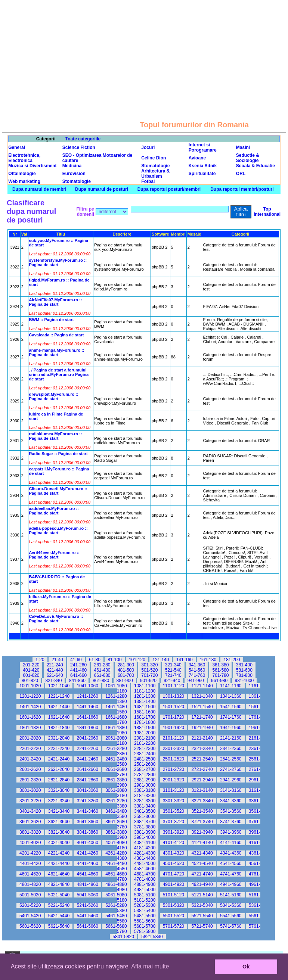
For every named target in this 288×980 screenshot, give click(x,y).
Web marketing (24, 181)
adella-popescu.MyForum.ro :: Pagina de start (58, 531)
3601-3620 (30, 822)
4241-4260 (87, 853)
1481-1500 (145, 707)
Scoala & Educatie (256, 166)
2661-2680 (116, 769)
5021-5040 (59, 895)
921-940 (172, 681)
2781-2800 (145, 775)
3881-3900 (145, 832)
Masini (243, 147)
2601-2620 (30, 769)
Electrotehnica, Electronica (24, 158)
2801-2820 (30, 780)
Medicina (72, 166)
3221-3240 (59, 801)
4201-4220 (30, 853)
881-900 (125, 681)
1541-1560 (231, 707)
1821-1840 (59, 728)
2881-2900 (145, 780)
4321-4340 (202, 853)
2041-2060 (87, 738)
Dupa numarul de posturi (102, 189)
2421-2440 (59, 759)
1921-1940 (202, 728)
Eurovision (74, 174)
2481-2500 (145, 759)
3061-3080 (116, 790)
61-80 (95, 660)
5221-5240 (59, 905)
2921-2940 (202, 780)
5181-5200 (145, 900)
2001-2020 (30, 738)
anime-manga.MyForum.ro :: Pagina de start (57, 352)
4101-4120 (174, 843)
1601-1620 (30, 717)
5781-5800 (145, 931)
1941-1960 (231, 728)
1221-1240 (59, 696)
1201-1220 (30, 696)
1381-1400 (145, 701)
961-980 (219, 681)
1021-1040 (59, 686)
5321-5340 (202, 905)
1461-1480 (116, 707)
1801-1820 (30, 728)
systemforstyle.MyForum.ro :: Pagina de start (58, 262)
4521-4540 (202, 864)
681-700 (126, 675)
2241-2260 (87, 749)
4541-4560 (231, 864)
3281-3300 (145, 801)
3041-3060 (87, 790)
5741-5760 (231, 926)
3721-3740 (202, 822)
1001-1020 (30, 686)
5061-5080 (116, 895)
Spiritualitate (202, 174)
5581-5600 (145, 921)
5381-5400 (145, 911)
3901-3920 (174, 832)
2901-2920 (174, 780)
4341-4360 (231, 853)
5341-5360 (231, 905)
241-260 (78, 665)
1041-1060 (87, 686)
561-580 (220, 670)
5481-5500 (145, 916)
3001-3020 (30, 790)
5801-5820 (123, 937)
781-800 (244, 675)
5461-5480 (116, 916)
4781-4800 (145, 879)
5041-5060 (87, 895)
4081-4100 (145, 843)
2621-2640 (59, 769)
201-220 (31, 665)
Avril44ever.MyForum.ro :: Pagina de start (54, 555)
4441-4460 (87, 864)
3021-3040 (59, 790)
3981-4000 (145, 837)
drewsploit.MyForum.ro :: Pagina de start (54, 396)
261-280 (102, 665)
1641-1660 (87, 717)
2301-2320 (174, 749)
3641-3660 (87, 822)
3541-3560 (231, 811)
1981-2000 (145, 733)
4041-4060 (87, 843)
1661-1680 (116, 717)
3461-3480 (116, 811)
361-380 (220, 665)
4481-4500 (145, 864)
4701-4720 (174, 874)
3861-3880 (116, 832)
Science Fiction (79, 147)
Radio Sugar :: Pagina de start (58, 454)
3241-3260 (87, 801)
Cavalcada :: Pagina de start (57, 335)
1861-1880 (116, 728)
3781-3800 (145, 827)
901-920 (148, 681)
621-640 (55, 675)
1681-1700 (145, 717)
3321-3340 (202, 801)
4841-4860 (87, 884)
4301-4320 (174, 853)
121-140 (161, 660)
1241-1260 (87, 696)
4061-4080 (116, 843)
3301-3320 (174, 801)
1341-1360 (231, 696)
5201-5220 (30, 905)
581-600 (244, 670)
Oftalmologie (22, 174)
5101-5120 (174, 895)
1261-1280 (116, 696)
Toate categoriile (83, 139)
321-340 (173, 665)
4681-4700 (145, 874)
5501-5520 (174, 916)
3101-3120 (174, 790)
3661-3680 (116, 822)
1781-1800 (145, 722)
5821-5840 (152, 937)
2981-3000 (145, 785)
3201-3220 (30, 801)
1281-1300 (145, 696)
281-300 (126, 665)
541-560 (197, 670)
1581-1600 (145, 712)
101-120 (137, 660)
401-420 (31, 670)
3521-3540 (202, 811)
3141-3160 (231, 790)
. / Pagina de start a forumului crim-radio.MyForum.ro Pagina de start (59, 374)
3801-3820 (30, 832)
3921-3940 (202, 832)
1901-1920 (174, 728)
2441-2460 (87, 759)
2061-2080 (116, 738)
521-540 (173, 670)
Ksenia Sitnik (203, 166)
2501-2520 (174, 759)
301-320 (149, 665)
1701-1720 (174, 717)
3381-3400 (145, 806)
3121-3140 (202, 790)
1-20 (40, 660)
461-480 (102, 670)
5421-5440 (59, 916)
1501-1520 (174, 707)
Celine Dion (154, 158)
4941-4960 (231, 884)
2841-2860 (87, 780)
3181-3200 (145, 796)
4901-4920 (174, 884)
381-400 (244, 665)
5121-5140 (202, 895)
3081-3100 (145, 790)
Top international (267, 212)
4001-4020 (30, 843)
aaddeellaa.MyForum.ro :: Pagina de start (54, 511)
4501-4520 (174, 864)
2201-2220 (30, 749)
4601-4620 (30, 874)
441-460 (78, 670)
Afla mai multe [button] (150, 966)
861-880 (101, 681)
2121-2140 (202, 738)
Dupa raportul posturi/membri (169, 189)
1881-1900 (145, 728)
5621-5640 (59, 926)
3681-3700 (145, 822)
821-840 (53, 681)
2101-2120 (174, 738)
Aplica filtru (241, 212)
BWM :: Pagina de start (52, 320)
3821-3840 (59, 832)
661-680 (102, 675)
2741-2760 (231, 769)
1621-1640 (59, 717)
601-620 (31, 675)
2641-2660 (87, 769)
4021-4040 (59, 843)
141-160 (185, 660)
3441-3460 (87, 811)
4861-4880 (116, 884)
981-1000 (244, 681)
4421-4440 (59, 864)
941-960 (196, 681)
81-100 (114, 660)
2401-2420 (30, 759)
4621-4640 (59, 874)
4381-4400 (145, 858)
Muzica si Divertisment (32, 166)
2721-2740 (202, 769)
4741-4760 (231, 874)
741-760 (197, 675)
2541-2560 (231, 759)
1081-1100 (145, 686)
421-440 (55, 670)
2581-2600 (145, 764)
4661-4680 (116, 874)
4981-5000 (145, 890)
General (17, 147)
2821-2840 (59, 780)
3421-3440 (59, 811)
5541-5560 (231, 916)
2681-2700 (145, 769)
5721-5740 (202, 926)
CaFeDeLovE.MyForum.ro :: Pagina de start (56, 619)
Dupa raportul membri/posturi (242, 189)
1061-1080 (116, 686)
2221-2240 (59, 749)
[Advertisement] (144, 52)
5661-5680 (116, 926)
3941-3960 (231, 832)
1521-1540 (202, 707)
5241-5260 (87, 905)
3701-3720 (174, 822)
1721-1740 (202, 717)
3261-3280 (116, 801)
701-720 (149, 675)
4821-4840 (59, 884)
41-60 (76, 660)
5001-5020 (30, 895)
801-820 (30, 681)
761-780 (220, 675)
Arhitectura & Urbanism (155, 174)
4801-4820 (30, 884)
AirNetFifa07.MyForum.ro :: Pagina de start (56, 302)
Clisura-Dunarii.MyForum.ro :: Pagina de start (58, 491)
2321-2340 (202, 749)
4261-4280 (116, 853)
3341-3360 (231, 801)
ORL (241, 174)
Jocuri (148, 147)
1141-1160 (231, 686)
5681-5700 (145, 926)
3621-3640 (59, 822)
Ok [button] (246, 967)
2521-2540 (202, 759)
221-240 (55, 665)
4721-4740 (202, 874)
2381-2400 (145, 754)
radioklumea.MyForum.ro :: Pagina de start (56, 436)
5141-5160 (231, 895)
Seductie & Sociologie (248, 158)
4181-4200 (145, 848)
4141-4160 (231, 843)
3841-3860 (87, 832)
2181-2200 (145, 743)
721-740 (173, 675)
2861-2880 (116, 780)
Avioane (197, 158)
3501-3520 (174, 811)
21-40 (57, 660)
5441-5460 (87, 916)
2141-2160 (231, 738)
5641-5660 (87, 926)
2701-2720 (174, 769)
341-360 (197, 665)
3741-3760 (231, 822)
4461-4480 (116, 864)
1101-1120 (174, 686)
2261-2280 (116, 749)
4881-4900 (145, 884)
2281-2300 (145, 749)
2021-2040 (59, 738)
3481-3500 (145, 811)
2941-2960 (231, 780)
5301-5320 (174, 905)
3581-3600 (145, 816)
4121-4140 (202, 843)
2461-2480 (116, 759)
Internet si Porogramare (203, 147)
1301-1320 (174, 696)
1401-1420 (30, 707)
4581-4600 (145, 869)
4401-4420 (30, 864)
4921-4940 (202, 884)
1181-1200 (145, 691)
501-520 (149, 670)
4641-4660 (87, 874)
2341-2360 (231, 749)
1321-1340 (202, 696)
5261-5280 (116, 905)
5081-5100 (145, 895)
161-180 (208, 660)
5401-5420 (30, 916)
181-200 (232, 660)
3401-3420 (30, 811)
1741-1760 (231, 717)
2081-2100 (145, 738)
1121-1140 (202, 686)
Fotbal (148, 181)
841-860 (77, 681)
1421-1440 (59, 707)
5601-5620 (30, 926)
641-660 (78, 675)
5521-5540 (202, 916)
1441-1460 (87, 707)
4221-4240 (59, 853)
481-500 (126, 670)
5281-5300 (145, 905)
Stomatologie (155, 166)
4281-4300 (145, 853)
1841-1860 (87, 728)
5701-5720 (174, 926)
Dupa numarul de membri (39, 189)
